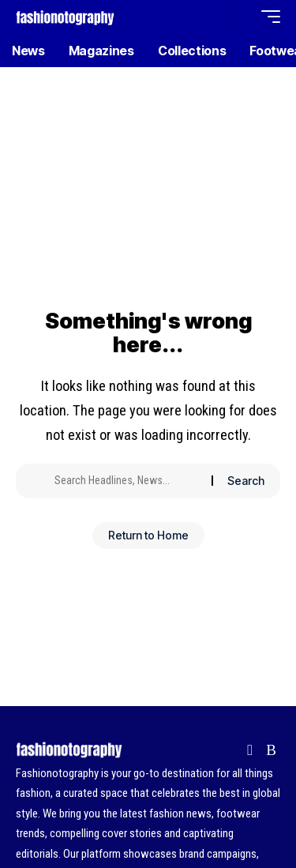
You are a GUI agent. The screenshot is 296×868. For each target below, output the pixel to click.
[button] (210, 17)
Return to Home (148, 535)
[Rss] (271, 750)
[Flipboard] (250, 750)
